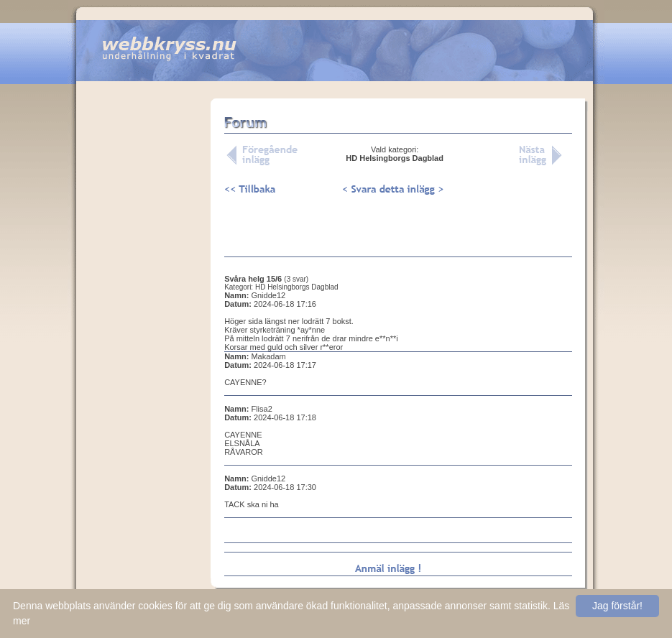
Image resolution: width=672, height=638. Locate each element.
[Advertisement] (144, 323)
